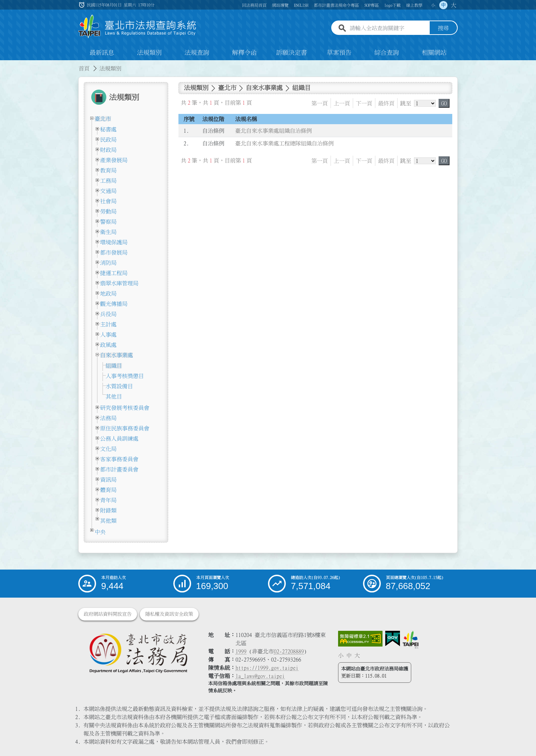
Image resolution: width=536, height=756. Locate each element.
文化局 (108, 449)
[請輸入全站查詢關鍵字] (388, 28)
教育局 (108, 170)
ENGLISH (301, 5)
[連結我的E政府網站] (393, 639)
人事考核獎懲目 (125, 376)
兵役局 (108, 314)
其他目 (114, 396)
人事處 (108, 335)
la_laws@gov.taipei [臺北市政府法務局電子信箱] (260, 676)
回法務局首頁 (254, 5)
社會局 (108, 201)
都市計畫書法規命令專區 (336, 5)
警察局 (108, 222)
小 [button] (433, 5)
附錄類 (108, 510)
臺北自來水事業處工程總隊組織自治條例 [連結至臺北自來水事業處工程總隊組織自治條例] (284, 144)
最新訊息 (102, 53)
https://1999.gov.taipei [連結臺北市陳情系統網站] (267, 668)
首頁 (84, 68)
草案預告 (339, 53)
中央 (100, 532)
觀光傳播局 (114, 304)
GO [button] (444, 103)
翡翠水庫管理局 (119, 283)
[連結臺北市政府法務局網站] (138, 653)
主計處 (108, 324)
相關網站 (434, 53)
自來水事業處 (117, 355)
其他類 (108, 521)
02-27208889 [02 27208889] (289, 651)
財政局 (108, 150)
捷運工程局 (114, 273)
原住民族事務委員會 (125, 428)
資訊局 (108, 480)
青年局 (108, 500)
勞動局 (108, 211)
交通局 (108, 191)
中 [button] (443, 5)
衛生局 (108, 232)
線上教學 (414, 5)
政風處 (108, 345)
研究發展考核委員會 (125, 408)
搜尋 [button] (443, 28)
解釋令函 (244, 53)
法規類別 (149, 53)
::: (4, 64)
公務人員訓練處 (119, 439)
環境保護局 (114, 242)
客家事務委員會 (119, 459)
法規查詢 (197, 53)
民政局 (108, 140)
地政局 (108, 294)
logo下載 (392, 5)
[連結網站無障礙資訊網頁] (360, 639)
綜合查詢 (387, 53)
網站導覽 (280, 5)
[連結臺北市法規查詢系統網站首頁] (137, 27)
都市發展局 (114, 252)
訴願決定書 (292, 53)
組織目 (114, 366)
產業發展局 (114, 160)
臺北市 (103, 119)
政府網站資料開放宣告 (108, 614)
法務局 (108, 418)
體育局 (108, 490)
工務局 (108, 181)
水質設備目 (119, 386)
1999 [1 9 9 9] (241, 651)
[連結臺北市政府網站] (411, 640)
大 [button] (454, 5)
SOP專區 (372, 5)
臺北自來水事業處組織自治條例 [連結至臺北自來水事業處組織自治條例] (273, 131)
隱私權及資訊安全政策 (169, 614)
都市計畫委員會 (119, 469)
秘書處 (108, 129)
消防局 (108, 263)
